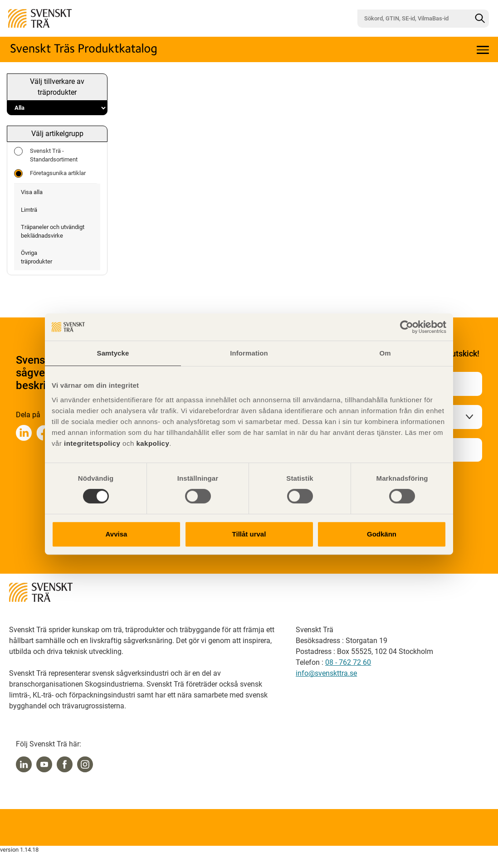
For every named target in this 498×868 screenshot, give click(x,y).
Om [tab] (385, 353)
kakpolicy (153, 443)
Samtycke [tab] (113, 353)
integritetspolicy (91, 443)
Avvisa (117, 534)
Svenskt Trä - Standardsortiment (46, 155)
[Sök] (480, 19)
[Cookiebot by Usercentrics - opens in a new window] (407, 327)
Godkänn (382, 534)
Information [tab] (249, 353)
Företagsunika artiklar (50, 173)
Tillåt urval (249, 534)
